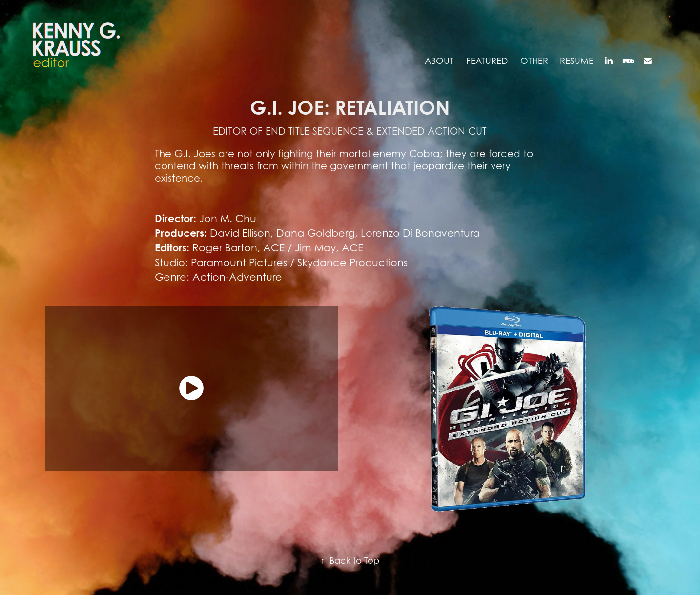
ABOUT (439, 61)
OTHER (534, 61)
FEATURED (487, 61)
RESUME (577, 61)
